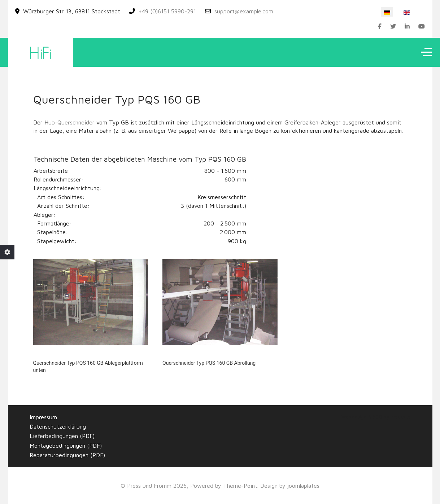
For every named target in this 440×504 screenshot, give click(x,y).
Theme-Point (240, 486)
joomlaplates (303, 486)
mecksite (401, 417)
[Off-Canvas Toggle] (426, 52)
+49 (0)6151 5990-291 (167, 11)
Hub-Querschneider (69, 122)
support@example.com (244, 11)
